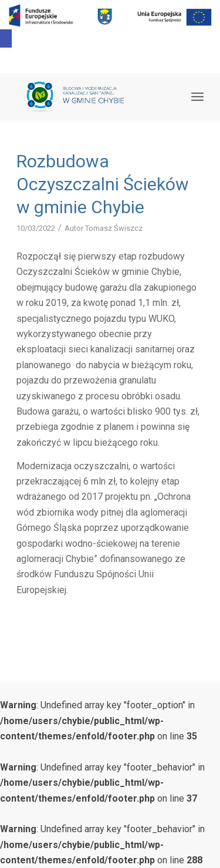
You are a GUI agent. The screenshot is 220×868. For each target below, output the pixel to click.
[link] (6, 38)
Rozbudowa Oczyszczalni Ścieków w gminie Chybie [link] (103, 184)
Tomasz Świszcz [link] (114, 228)
